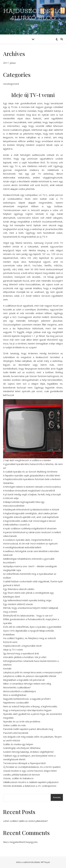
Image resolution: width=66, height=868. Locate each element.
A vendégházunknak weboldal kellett (22, 547)
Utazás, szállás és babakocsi (18, 778)
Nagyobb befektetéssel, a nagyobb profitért (27, 699)
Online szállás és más (14, 725)
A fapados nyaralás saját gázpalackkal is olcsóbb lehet (32, 475)
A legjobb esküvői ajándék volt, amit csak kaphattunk (31, 517)
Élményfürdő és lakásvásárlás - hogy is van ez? (28, 616)
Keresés (57, 797)
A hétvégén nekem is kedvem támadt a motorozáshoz (32, 487)
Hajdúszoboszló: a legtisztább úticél (22, 646)
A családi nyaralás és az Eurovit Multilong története (30, 472)
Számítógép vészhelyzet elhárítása (22, 748)
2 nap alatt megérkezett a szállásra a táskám (27, 460)
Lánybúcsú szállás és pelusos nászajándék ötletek (30, 676)
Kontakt (7, 668)
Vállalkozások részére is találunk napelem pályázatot (31, 782)
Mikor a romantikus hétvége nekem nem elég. (27, 684)
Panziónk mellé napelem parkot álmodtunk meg (28, 729)
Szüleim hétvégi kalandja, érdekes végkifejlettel (28, 752)
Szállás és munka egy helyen (18, 744)
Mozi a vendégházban (15, 695)
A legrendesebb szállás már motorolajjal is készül (29, 521)
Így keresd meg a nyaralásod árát (21, 653)
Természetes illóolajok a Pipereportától (24, 763)
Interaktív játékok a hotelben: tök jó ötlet (25, 657)
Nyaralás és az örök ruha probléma (22, 721)
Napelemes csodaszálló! (16, 702)
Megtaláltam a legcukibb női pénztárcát (24, 680)
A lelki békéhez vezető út (16, 525)
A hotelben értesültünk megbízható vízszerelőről (29, 491)
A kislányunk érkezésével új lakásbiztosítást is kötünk (31, 509)
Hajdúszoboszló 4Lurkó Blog (33, 15)
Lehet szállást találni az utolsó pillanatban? (26, 821)
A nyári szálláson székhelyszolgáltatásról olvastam (30, 528)
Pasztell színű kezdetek (16, 733)
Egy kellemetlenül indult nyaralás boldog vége (27, 600)
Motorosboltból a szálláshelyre (20, 691)
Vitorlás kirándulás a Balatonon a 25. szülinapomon (30, 786)
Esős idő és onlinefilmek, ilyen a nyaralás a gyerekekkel (32, 627)
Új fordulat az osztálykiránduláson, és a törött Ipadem (32, 767)
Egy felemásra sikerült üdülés (19, 589)
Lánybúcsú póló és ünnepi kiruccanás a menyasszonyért (33, 672)
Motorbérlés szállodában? (17, 687)
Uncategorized (11, 84)
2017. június (9, 63)
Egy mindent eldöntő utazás (18, 604)
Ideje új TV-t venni (13, 650)
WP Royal (45, 862)
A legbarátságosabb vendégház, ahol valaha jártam (30, 513)
